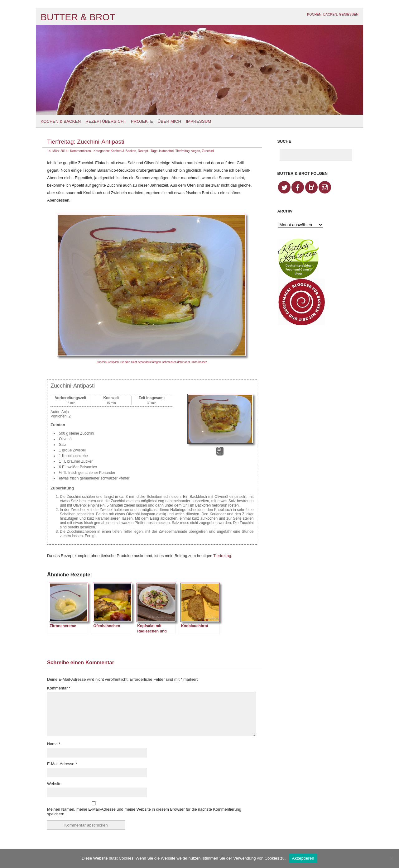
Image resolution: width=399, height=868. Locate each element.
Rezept (143, 151)
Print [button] (220, 451)
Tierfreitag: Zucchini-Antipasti (86, 142)
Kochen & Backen (61, 121)
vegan (196, 151)
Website (54, 784)
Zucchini (208, 151)
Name (54, 744)
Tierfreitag (183, 151)
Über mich (169, 121)
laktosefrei (166, 151)
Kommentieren (81, 151)
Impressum (198, 121)
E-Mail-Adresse (62, 764)
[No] (391, 858)
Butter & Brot (78, 17)
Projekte (142, 121)
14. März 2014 (57, 151)
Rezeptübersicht (106, 121)
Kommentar (59, 688)
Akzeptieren (303, 858)
